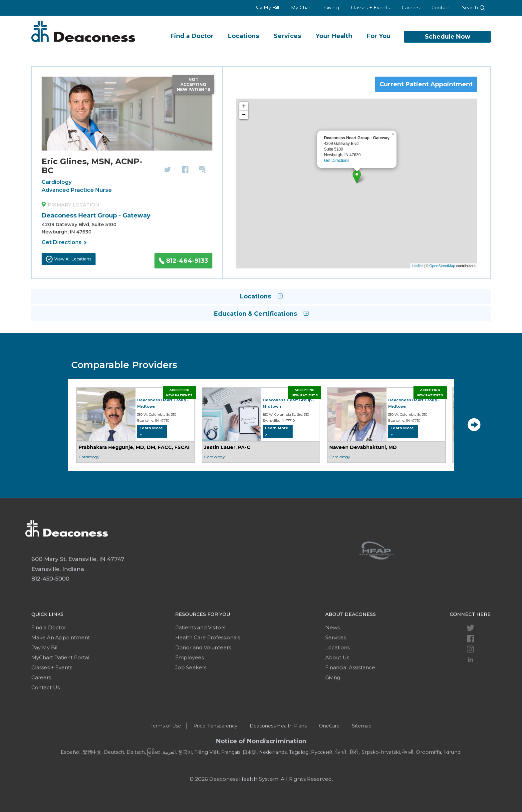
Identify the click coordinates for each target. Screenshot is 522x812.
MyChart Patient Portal (60, 678)
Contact (441, 8)
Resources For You (203, 635)
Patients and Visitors (200, 648)
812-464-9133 (183, 261)
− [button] (244, 115)
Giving (332, 8)
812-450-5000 (50, 600)
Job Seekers (191, 688)
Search (474, 8)
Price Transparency (215, 747)
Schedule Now (448, 37)
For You (379, 36)
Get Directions (64, 243)
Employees (189, 678)
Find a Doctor (192, 36)
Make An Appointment (61, 658)
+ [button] (244, 106)
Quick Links (47, 635)
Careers (411, 8)
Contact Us (45, 708)
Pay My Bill (266, 8)
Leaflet (417, 266)
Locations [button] (261, 296)
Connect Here (470, 635)
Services (287, 36)
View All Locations (69, 259)
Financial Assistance (350, 688)
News (332, 648)
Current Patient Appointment (426, 84)
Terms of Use (166, 747)
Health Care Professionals (208, 658)
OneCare (329, 747)
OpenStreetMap (442, 266)
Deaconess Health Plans (278, 747)
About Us (337, 678)
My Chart (302, 8)
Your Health (334, 36)
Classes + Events (370, 8)
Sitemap (362, 747)
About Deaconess (351, 635)
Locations (244, 36)
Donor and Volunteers (203, 668)
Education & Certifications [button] (261, 314)
